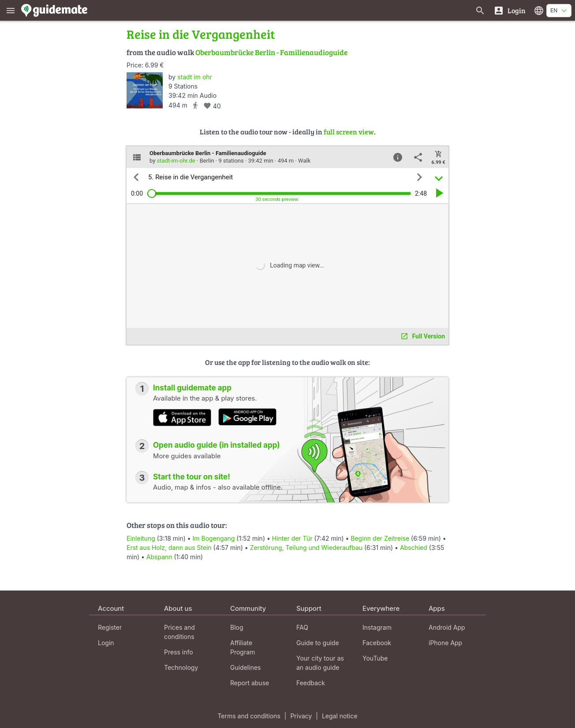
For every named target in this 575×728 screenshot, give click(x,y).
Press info (179, 652)
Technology (181, 667)
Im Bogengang (214, 538)
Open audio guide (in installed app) (217, 445)
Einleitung (141, 538)
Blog (237, 627)
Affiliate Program (243, 647)
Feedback (311, 683)
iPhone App (445, 643)
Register (110, 627)
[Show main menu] (11, 10)
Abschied (414, 548)
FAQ (302, 627)
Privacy (301, 716)
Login (106, 643)
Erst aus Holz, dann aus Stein (169, 548)
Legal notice (340, 716)
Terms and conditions (249, 716)
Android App (447, 627)
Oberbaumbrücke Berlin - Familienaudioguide (271, 52)
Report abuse (250, 683)
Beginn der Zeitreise (380, 538)
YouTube (375, 658)
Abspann (159, 557)
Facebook (377, 643)
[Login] (510, 10)
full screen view (349, 132)
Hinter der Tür (292, 538)
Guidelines (245, 667)
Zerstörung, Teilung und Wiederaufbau (306, 548)
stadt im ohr (195, 77)
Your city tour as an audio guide (320, 663)
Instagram (377, 627)
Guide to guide (318, 643)
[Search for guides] (480, 10)
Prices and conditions (179, 632)
